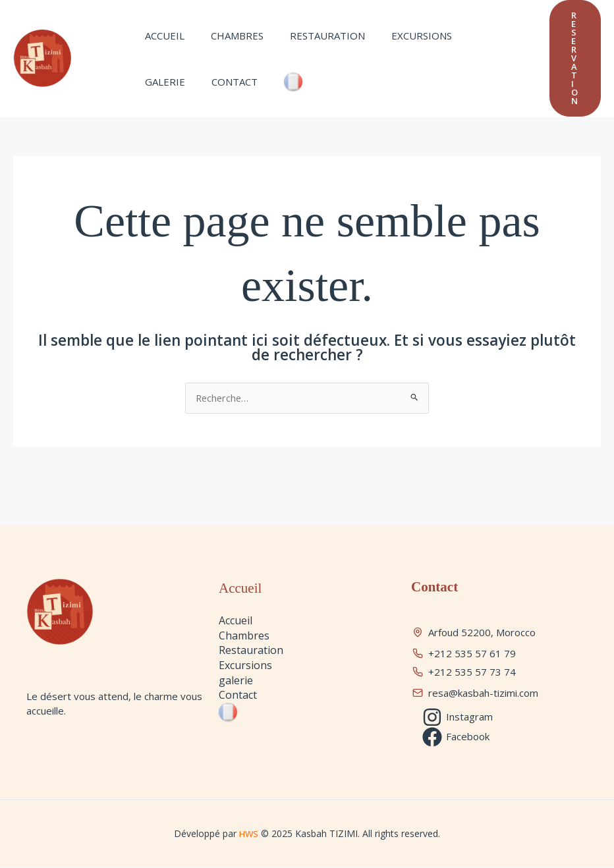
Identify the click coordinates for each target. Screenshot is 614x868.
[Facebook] (457, 737)
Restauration (311, 36)
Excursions (399, 36)
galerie (469, 36)
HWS (250, 833)
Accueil (161, 36)
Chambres (227, 36)
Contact (165, 82)
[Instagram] (458, 717)
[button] (575, 58)
